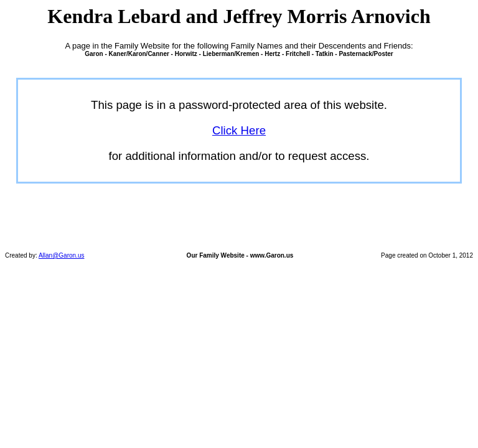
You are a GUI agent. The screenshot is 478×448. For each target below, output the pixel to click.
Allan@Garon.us (62, 255)
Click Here (239, 130)
